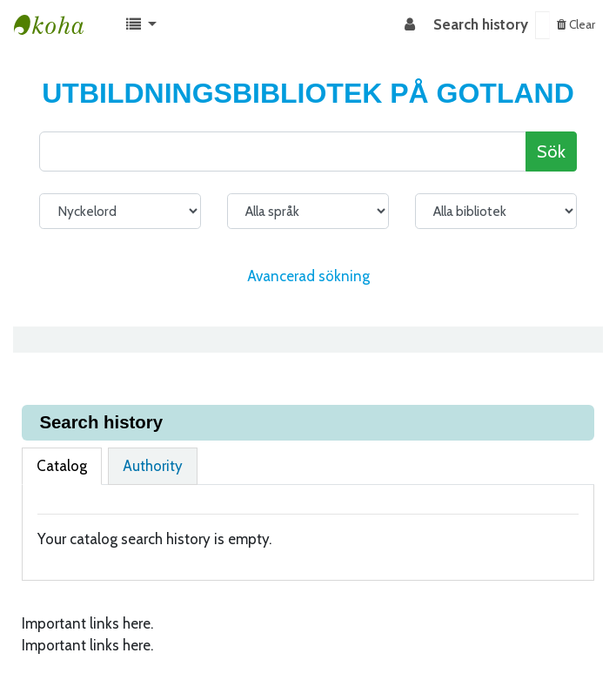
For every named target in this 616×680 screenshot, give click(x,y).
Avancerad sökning (308, 276)
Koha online (57, 25)
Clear (576, 24)
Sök (551, 151)
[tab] (62, 467)
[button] (141, 25)
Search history (481, 24)
